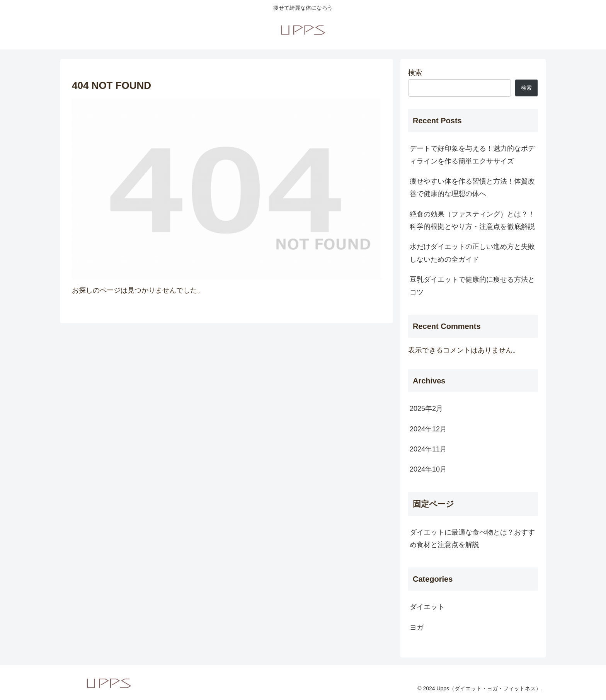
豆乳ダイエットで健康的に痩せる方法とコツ (472, 286)
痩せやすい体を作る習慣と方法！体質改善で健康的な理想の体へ (472, 187)
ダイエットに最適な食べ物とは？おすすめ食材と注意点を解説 (472, 538)
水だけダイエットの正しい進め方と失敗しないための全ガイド (472, 253)
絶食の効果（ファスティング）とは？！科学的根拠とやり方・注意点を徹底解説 (472, 220)
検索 (415, 73)
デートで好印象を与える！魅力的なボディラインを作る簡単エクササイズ (472, 155)
